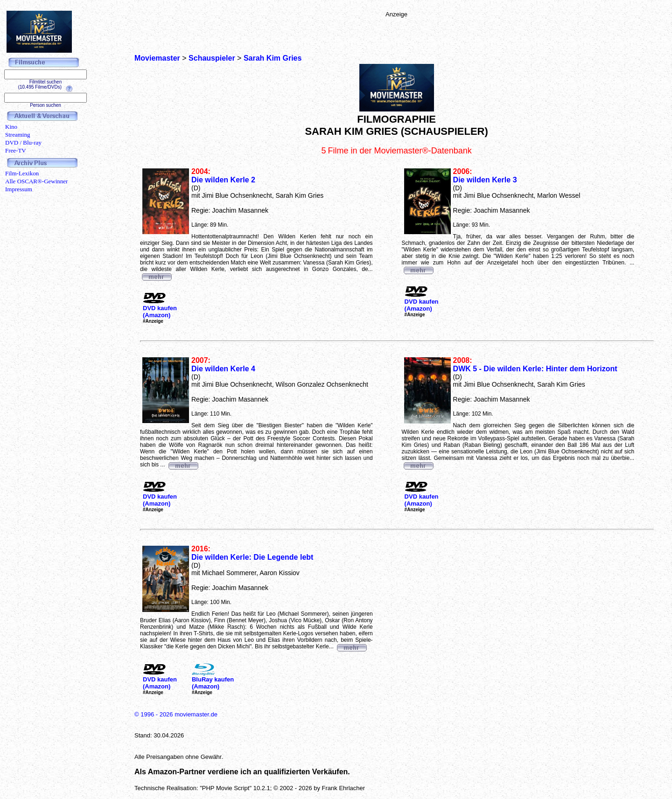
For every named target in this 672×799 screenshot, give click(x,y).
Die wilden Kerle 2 (223, 180)
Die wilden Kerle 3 (485, 180)
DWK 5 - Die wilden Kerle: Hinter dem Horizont (535, 369)
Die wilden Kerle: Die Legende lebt (252, 557)
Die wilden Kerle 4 (223, 369)
